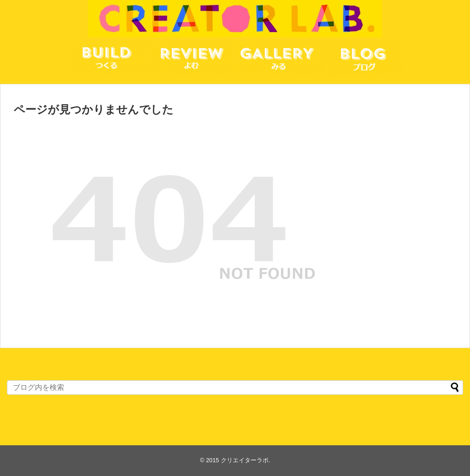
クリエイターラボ (245, 460)
